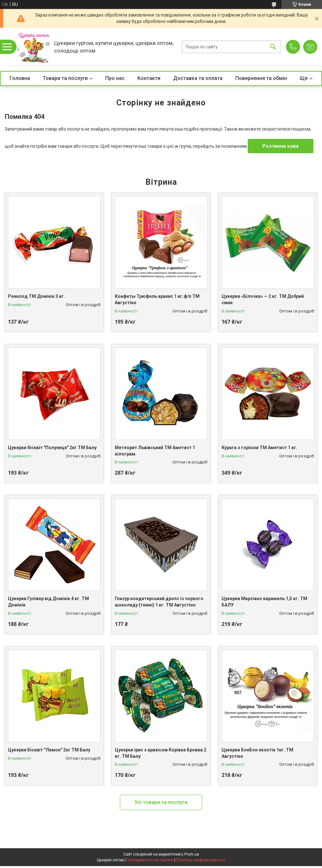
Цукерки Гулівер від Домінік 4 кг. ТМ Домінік (48, 602)
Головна (20, 78)
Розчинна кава (281, 146)
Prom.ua (192, 854)
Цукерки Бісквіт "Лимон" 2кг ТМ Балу (49, 750)
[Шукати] (273, 47)
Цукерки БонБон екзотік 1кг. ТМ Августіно (257, 753)
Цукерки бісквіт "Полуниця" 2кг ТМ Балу (52, 448)
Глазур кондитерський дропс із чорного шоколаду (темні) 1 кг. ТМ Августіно (159, 602)
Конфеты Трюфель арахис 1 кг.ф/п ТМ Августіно (157, 299)
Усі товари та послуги (161, 802)
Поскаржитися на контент (150, 860)
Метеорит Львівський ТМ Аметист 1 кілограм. (155, 451)
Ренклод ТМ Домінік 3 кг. (37, 296)
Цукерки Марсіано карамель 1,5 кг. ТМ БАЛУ (264, 602)
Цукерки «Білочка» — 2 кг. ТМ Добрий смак (263, 299)
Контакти (149, 78)
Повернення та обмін (261, 78)
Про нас (115, 78)
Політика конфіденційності (201, 860)
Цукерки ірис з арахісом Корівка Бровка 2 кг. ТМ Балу (161, 753)
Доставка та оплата (198, 78)
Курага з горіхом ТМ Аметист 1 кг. (260, 448)
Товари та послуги (65, 78)
